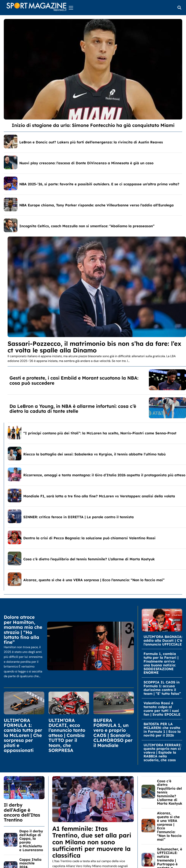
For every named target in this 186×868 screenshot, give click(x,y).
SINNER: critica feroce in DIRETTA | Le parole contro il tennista (79, 517)
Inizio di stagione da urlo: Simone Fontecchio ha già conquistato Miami (93, 125)
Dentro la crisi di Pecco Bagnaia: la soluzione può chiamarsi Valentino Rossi (89, 538)
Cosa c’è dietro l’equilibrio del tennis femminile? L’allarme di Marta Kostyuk (89, 559)
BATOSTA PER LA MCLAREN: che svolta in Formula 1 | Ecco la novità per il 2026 (162, 730)
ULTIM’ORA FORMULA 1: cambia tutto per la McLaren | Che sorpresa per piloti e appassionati (23, 735)
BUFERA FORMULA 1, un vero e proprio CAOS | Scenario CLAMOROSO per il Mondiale (113, 733)
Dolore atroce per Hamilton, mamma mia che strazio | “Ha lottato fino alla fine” (23, 630)
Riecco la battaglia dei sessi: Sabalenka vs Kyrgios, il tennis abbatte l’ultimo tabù (94, 454)
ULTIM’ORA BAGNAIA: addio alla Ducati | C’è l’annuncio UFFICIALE (163, 640)
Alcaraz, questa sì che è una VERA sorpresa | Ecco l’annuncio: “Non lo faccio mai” (94, 580)
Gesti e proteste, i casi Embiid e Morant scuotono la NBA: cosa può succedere (74, 380)
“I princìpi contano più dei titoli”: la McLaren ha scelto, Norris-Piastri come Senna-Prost (100, 433)
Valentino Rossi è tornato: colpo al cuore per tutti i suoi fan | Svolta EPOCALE (162, 709)
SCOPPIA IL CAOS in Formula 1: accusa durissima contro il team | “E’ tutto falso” (162, 688)
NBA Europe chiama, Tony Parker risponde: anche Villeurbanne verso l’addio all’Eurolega (97, 205)
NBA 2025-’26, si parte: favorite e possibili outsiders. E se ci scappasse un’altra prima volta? (99, 184)
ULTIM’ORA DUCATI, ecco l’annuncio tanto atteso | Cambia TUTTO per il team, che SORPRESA (67, 735)
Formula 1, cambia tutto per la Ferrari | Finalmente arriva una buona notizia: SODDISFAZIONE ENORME (161, 663)
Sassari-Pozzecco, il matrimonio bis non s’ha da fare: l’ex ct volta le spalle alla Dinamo (94, 347)
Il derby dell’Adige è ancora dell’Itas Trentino (22, 812)
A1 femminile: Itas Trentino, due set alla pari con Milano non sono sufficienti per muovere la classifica (92, 842)
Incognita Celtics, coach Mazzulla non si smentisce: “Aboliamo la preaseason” (87, 226)
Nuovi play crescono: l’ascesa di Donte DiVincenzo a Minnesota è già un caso (86, 163)
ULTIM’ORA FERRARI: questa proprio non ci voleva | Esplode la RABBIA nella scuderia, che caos (162, 752)
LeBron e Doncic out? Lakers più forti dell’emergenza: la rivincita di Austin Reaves (91, 142)
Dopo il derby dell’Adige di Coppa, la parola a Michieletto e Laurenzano (31, 840)
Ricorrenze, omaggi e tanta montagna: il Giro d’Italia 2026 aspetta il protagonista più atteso (104, 475)
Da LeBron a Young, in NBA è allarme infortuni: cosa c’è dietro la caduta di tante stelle (73, 409)
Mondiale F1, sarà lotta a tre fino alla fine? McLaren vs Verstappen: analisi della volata (99, 496)
